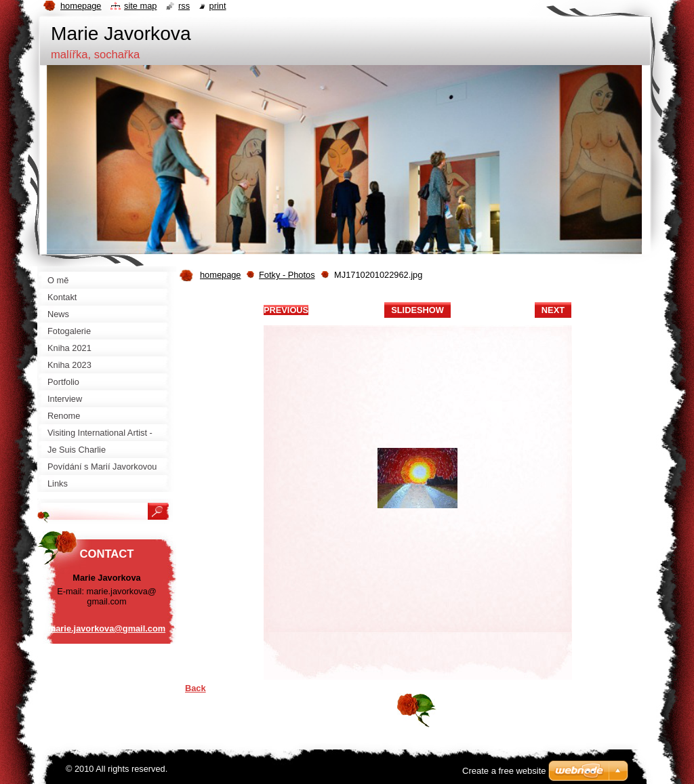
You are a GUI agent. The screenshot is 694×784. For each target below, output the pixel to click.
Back (196, 688)
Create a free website (504, 771)
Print (218, 6)
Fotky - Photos (287, 275)
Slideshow (417, 310)
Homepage (81, 6)
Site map (140, 6)
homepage (220, 275)
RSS (184, 6)
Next (553, 310)
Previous (286, 310)
